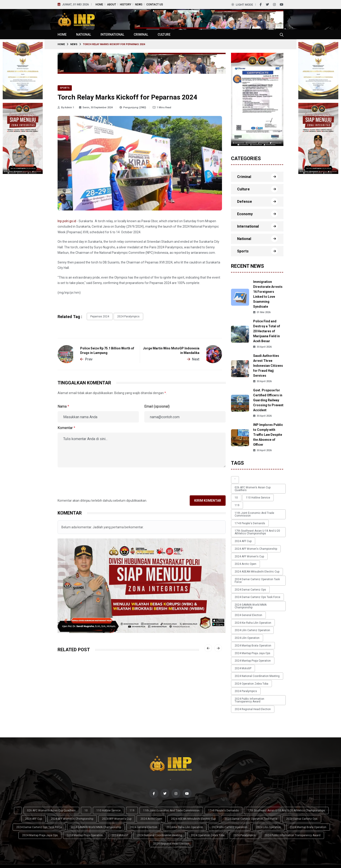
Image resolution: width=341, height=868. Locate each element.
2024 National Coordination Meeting (256, 631)
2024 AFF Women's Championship (254, 528)
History (126, 5)
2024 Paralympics (124, 316)
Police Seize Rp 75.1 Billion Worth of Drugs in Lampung (107, 349)
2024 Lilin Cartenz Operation (251, 593)
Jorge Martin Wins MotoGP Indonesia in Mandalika (171, 349)
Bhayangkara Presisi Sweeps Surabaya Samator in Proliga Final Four (139, 703)
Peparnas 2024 (98, 316)
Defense (245, 202)
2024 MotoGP (241, 625)
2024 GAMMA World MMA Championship (258, 575)
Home (99, 5)
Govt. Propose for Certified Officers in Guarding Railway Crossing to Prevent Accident (268, 400)
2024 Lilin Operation (245, 600)
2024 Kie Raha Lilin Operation (251, 587)
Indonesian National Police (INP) (47, 859)
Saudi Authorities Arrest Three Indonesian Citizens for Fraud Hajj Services (268, 366)
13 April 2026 (124, 714)
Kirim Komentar (208, 499)
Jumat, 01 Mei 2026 (75, 4)
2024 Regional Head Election (251, 659)
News (139, 5)
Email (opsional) (157, 405)
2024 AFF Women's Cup (248, 534)
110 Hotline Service (253, 492)
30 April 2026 (262, 347)
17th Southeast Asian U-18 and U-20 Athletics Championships (256, 514)
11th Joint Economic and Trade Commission (253, 499)
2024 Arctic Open (244, 541)
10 (235, 492)
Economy (245, 214)
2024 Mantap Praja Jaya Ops (251, 612)
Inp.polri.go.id (67, 221)
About (112, 5)
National (84, 35)
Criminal (141, 35)
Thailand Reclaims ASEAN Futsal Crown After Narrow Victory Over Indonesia (194, 703)
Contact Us (155, 5)
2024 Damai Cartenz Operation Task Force (256, 554)
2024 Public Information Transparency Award (257, 651)
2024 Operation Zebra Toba (250, 638)
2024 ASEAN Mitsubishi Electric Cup (255, 547)
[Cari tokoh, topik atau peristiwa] (282, 35)
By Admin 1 (66, 107)
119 (273, 492)
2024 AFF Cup (242, 522)
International (112, 35)
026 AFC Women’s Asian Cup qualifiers (257, 486)
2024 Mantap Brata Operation (251, 606)
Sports (65, 88)
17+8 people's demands (248, 507)
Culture (164, 35)
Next (193, 358)
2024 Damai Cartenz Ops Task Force (256, 568)
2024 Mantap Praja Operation (251, 619)
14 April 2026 (67, 719)
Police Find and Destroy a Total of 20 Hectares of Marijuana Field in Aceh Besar (267, 331)
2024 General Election (247, 581)
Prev (86, 358)
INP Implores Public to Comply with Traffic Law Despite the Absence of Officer (268, 435)
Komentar (66, 427)
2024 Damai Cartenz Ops (249, 562)
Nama (63, 405)
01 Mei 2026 (262, 312)
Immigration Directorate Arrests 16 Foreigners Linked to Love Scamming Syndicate (268, 294)
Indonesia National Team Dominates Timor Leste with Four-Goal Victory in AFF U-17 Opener (83, 705)
